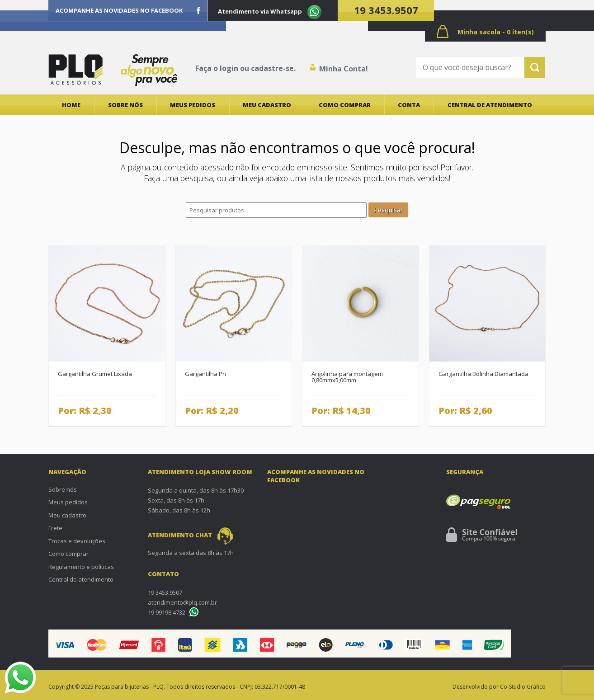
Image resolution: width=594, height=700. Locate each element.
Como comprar (345, 105)
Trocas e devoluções (77, 541)
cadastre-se (272, 68)
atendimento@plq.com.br (182, 602)
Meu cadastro (267, 105)
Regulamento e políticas (81, 567)
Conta (409, 105)
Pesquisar (388, 210)
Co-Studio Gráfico (523, 687)
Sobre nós (125, 105)
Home (71, 105)
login (229, 68)
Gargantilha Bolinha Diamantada (483, 374)
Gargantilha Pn (205, 374)
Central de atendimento (490, 105)
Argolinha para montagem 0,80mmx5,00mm (347, 377)
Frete (55, 528)
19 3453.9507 (386, 10)
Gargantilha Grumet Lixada (95, 374)
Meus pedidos (193, 105)
